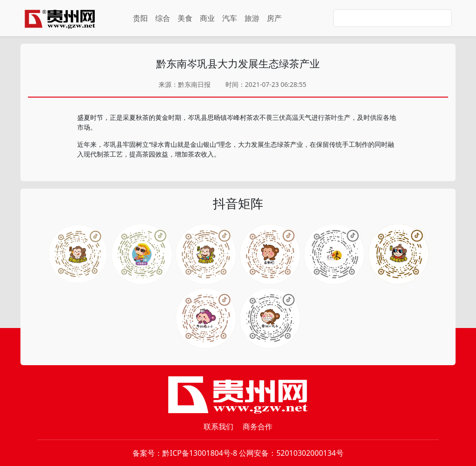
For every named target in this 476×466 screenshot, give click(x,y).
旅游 (252, 18)
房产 (274, 18)
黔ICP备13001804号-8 (200, 453)
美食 (185, 18)
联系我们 (218, 427)
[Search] (393, 18)
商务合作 (258, 427)
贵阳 (140, 18)
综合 (163, 18)
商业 (207, 18)
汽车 (230, 18)
